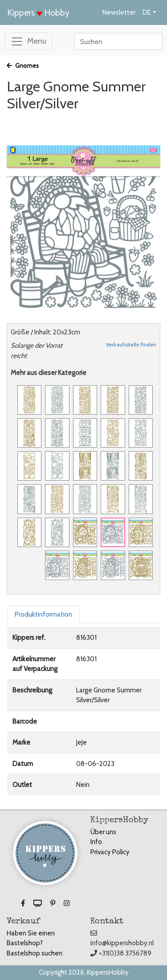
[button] (24, 903)
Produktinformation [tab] (43, 614)
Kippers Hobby (38, 12)
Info (96, 842)
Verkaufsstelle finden (131, 344)
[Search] (118, 41)
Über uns (103, 832)
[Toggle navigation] (28, 41)
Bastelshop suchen (35, 953)
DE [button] (147, 12)
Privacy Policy (110, 852)
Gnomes (23, 66)
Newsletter (119, 12)
